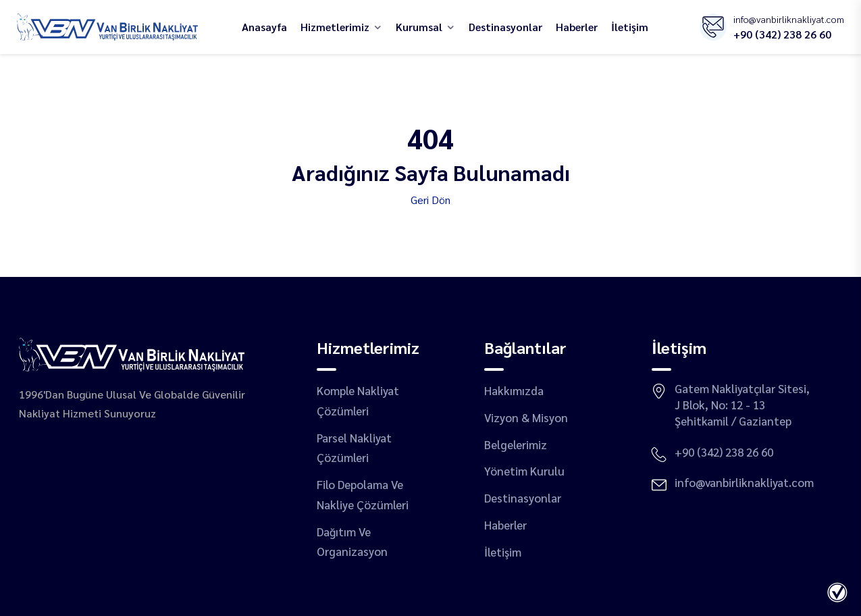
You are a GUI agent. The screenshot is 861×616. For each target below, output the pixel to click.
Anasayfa (264, 27)
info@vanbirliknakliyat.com (789, 19)
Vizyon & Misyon (526, 417)
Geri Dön (430, 200)
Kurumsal (419, 27)
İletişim (630, 27)
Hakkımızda (514, 390)
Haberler (577, 27)
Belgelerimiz (516, 444)
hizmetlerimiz (335, 27)
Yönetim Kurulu (524, 471)
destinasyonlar (505, 27)
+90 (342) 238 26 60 (782, 34)
